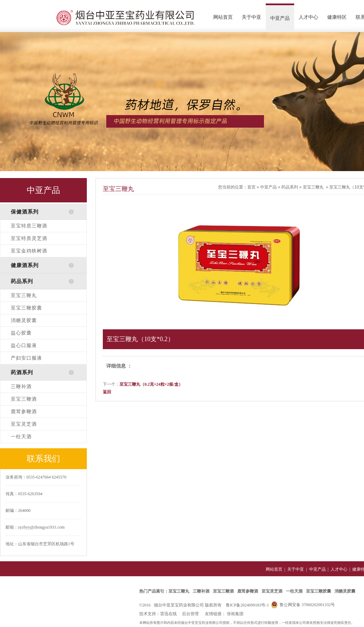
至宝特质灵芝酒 (29, 238)
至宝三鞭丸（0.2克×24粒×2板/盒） (151, 384)
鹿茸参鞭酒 (24, 412)
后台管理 (190, 614)
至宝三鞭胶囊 (26, 308)
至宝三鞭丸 (24, 295)
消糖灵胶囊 (24, 320)
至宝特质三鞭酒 (29, 226)
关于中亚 (251, 17)
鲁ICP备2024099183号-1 (247, 605)
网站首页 (223, 17)
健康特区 (337, 17)
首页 (251, 187)
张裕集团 (235, 614)
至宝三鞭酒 (24, 399)
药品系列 (290, 187)
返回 (107, 392)
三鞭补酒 (21, 387)
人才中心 (308, 17)
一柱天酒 (21, 437)
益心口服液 (24, 345)
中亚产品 (280, 18)
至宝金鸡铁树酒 (29, 251)
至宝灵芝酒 (24, 424)
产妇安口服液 (26, 358)
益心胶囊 (21, 333)
